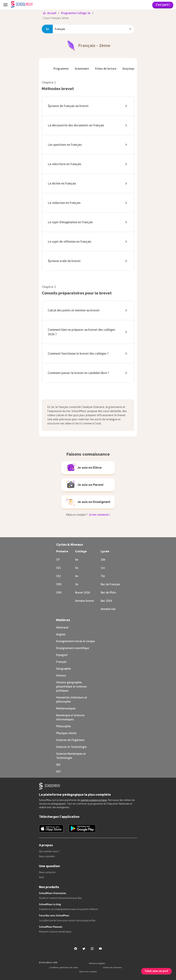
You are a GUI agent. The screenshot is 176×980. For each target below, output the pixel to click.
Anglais (61, 634)
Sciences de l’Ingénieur (70, 740)
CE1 (59, 568)
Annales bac (108, 609)
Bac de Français (110, 584)
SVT (59, 771)
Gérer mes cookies (88, 972)
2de (103, 560)
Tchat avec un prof (156, 971)
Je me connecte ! (99, 515)
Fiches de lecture (106, 69)
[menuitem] (61, 69)
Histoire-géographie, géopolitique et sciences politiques (71, 686)
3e (77, 584)
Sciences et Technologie (71, 747)
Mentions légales (97, 963)
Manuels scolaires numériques (55, 932)
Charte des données (112, 967)
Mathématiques (66, 708)
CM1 (59, 584)
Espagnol (62, 655)
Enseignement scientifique (73, 648)
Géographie (64, 669)
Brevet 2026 (83, 592)
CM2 (59, 592)
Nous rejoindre (47, 856)
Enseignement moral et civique (76, 641)
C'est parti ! (163, 5)
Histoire (61, 675)
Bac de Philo (108, 592)
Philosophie (64, 726)
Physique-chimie (66, 733)
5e (77, 568)
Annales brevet (84, 601)
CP (58, 560)
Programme (61, 69)
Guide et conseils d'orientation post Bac (60, 898)
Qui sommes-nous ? (49, 851)
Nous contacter (47, 872)
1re (103, 568)
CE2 (59, 576)
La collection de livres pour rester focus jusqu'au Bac (67, 920)
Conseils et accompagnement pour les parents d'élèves (68, 909)
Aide (42, 877)
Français (61, 662)
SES (58, 765)
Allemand (62, 627)
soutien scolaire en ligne (94, 800)
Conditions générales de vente (64, 967)
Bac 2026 (106, 601)
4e (77, 576)
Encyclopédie (133, 69)
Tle (103, 576)
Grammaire (82, 69)
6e (77, 560)
